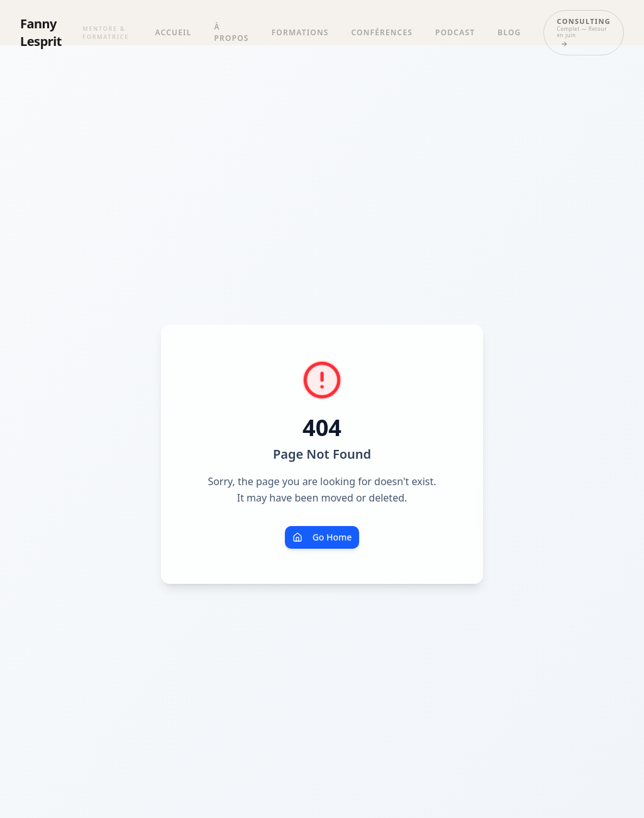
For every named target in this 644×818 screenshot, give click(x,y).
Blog (509, 32)
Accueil (174, 32)
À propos (232, 32)
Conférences (382, 32)
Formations (300, 32)
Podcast (455, 32)
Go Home (322, 537)
